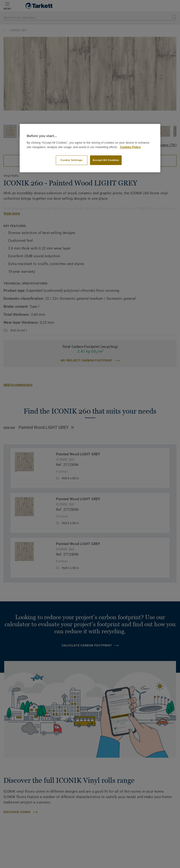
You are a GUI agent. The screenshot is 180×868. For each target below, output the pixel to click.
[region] (90, 148)
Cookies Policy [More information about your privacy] (130, 147)
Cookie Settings (72, 160)
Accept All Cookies (106, 160)
